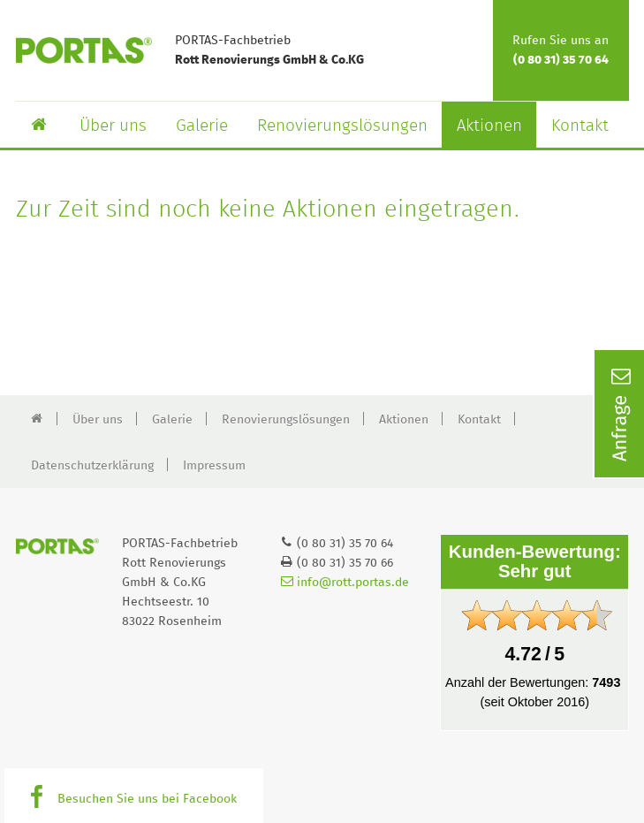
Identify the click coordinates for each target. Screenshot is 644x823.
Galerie (202, 126)
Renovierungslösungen (342, 126)
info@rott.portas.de (345, 583)
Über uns (113, 126)
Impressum (214, 466)
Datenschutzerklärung (92, 466)
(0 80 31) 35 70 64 (561, 60)
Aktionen (489, 126)
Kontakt (580, 126)
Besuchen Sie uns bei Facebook (147, 799)
